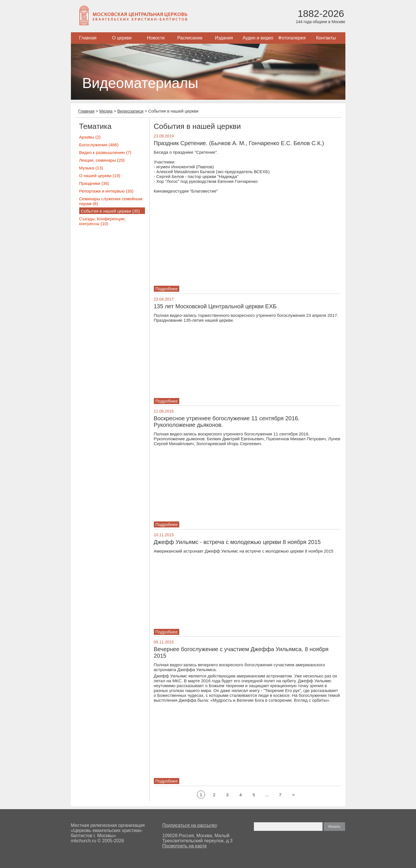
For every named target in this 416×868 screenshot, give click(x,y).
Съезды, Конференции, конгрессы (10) (102, 221)
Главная (88, 38)
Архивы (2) (90, 137)
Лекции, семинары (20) (102, 160)
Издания (224, 38)
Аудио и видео (258, 38)
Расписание (190, 38)
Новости (156, 38)
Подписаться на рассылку (190, 825)
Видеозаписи (130, 111)
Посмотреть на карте (185, 846)
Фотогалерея (292, 38)
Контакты (326, 38)
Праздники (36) (94, 183)
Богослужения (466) (99, 145)
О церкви (122, 38)
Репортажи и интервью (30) (106, 191)
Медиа (106, 111)
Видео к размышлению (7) (105, 152)
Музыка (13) (91, 168)
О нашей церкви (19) (100, 176)
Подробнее (167, 289)
